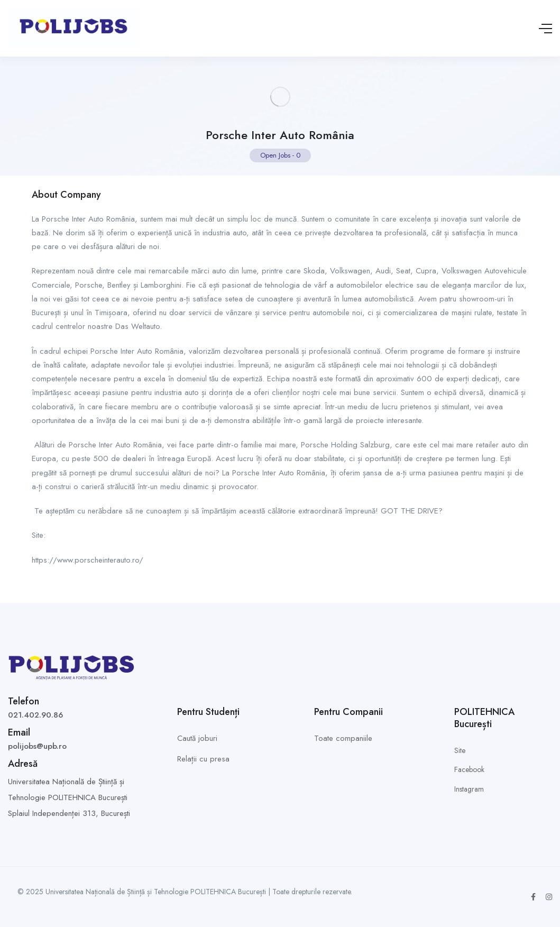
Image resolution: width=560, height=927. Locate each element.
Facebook (469, 769)
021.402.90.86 (35, 715)
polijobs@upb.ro (37, 746)
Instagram (469, 789)
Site (460, 750)
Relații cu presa (203, 759)
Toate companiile (343, 738)
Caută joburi (197, 738)
